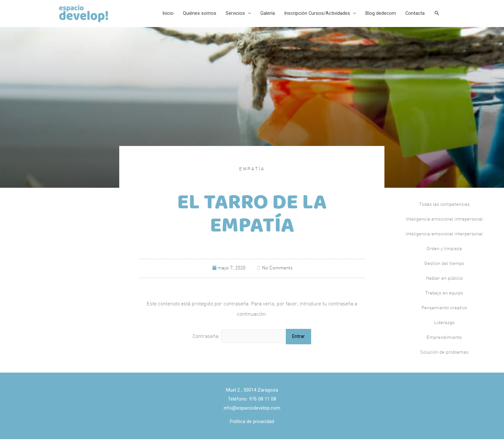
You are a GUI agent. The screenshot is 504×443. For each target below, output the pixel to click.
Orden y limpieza (444, 253)
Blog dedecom (379, 15)
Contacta (414, 15)
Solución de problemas (444, 357)
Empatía (252, 173)
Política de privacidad (252, 425)
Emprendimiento (444, 342)
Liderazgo (444, 327)
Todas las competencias (444, 209)
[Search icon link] (437, 15)
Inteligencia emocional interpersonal (444, 238)
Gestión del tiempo (444, 268)
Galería (265, 15)
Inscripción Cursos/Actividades (315, 15)
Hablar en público (444, 283)
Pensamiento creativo (444, 312)
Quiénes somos (197, 15)
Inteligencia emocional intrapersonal (444, 224)
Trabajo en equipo (444, 298)
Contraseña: (239, 340)
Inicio (165, 15)
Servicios (233, 15)
